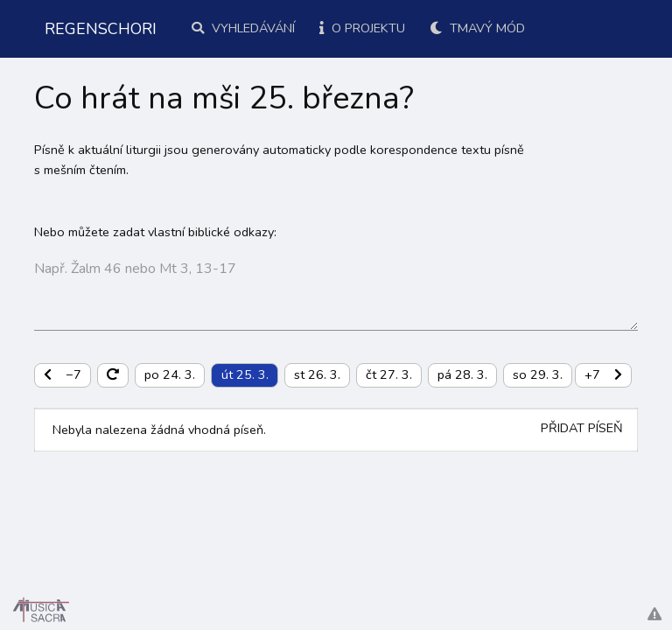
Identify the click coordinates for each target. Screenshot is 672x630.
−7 (63, 374)
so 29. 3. (538, 374)
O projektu (362, 28)
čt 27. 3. (389, 374)
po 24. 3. (170, 374)
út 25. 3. (245, 374)
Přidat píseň (582, 428)
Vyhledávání (243, 28)
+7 (603, 374)
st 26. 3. (317, 374)
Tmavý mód (477, 28)
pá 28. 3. (462, 374)
